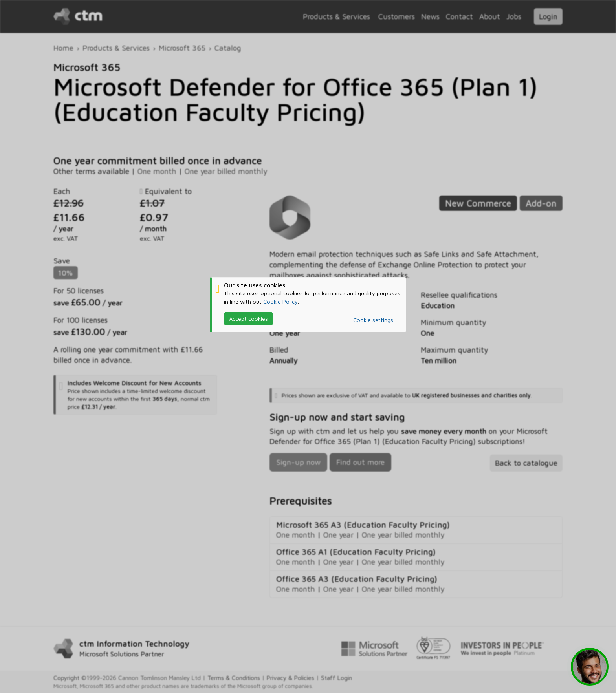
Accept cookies (248, 319)
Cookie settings (373, 320)
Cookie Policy (280, 301)
